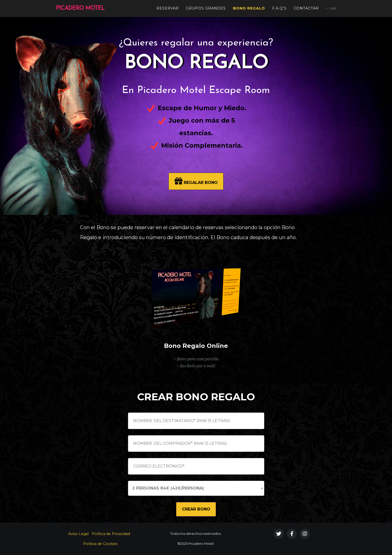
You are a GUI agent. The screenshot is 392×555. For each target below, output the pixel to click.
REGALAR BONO (196, 181)
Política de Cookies (100, 544)
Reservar (168, 8)
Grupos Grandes (206, 8)
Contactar (306, 8)
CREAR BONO (196, 509)
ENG (333, 8)
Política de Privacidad (111, 534)
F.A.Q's (279, 8)
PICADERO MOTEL (88, 8)
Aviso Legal (78, 534)
